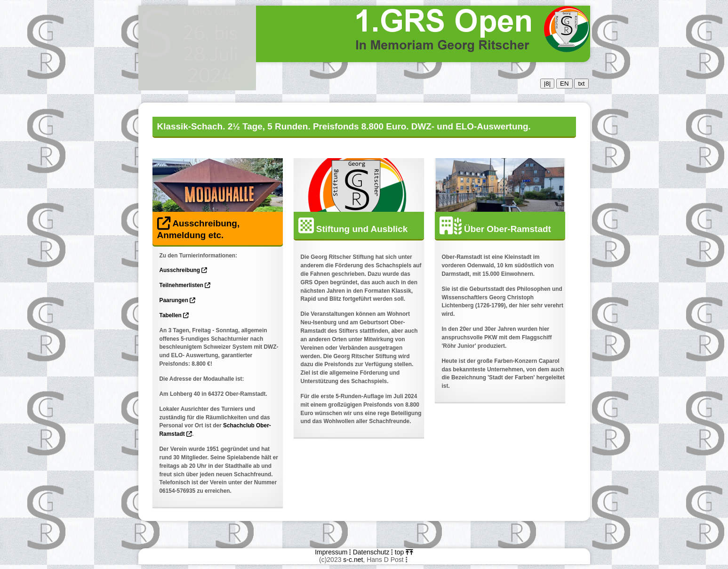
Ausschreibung (184, 270)
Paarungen (178, 300)
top (404, 552)
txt (581, 84)
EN (564, 84)
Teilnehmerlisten (185, 285)
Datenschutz (371, 552)
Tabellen (174, 315)
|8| (547, 84)
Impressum (331, 552)
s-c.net (353, 560)
